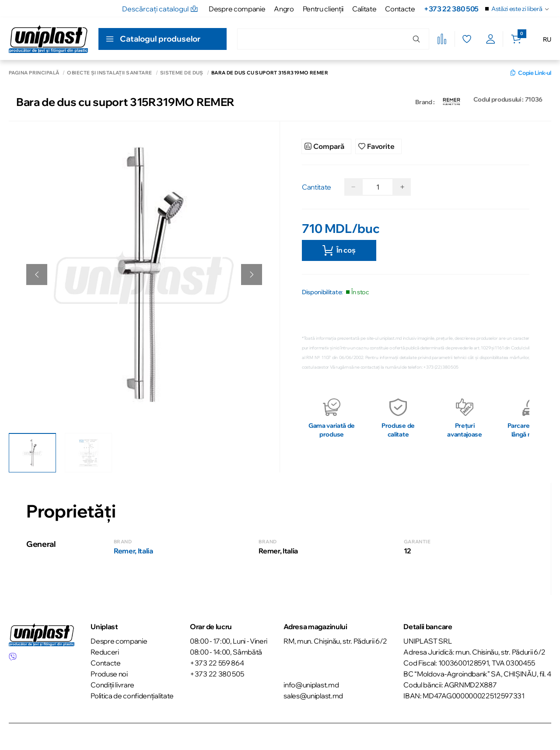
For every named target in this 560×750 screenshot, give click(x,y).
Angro (284, 9)
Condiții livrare (112, 684)
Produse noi (109, 673)
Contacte (400, 9)
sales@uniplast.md (313, 695)
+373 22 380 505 (451, 9)
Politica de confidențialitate (132, 695)
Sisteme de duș (182, 73)
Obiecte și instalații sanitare (109, 73)
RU (547, 39)
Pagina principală (34, 73)
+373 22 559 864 (217, 662)
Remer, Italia (133, 550)
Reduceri (105, 651)
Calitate (364, 9)
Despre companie (237, 9)
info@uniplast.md (311, 684)
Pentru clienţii (323, 9)
